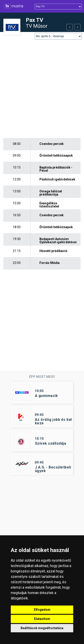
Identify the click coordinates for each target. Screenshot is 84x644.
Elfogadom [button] (42, 610)
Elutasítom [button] (42, 619)
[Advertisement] (42, 89)
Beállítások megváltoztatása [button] (42, 628)
